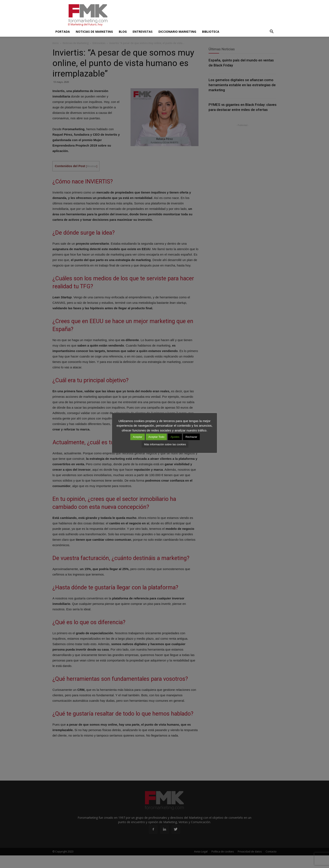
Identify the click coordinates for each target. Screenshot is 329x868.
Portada (63, 32)
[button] (272, 32)
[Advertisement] (200, 15)
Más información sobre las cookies (165, 444)
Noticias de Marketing (94, 32)
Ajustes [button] (175, 437)
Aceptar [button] (138, 437)
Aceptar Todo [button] (156, 437)
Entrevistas (143, 32)
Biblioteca (211, 32)
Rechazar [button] (191, 437)
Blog (123, 32)
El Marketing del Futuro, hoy (85, 24)
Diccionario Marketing (177, 32)
